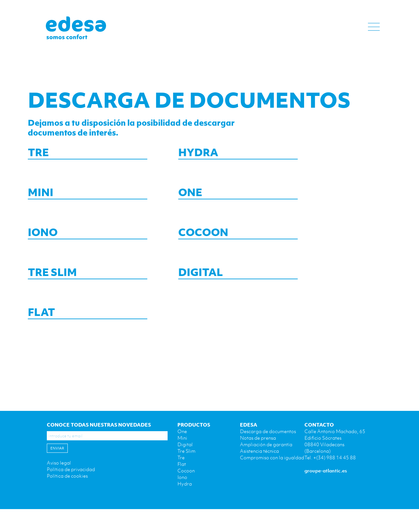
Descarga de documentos (268, 431)
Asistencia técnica (259, 451)
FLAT (41, 313)
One (182, 431)
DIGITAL (190, 273)
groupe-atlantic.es (326, 470)
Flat (182, 464)
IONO (43, 233)
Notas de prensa (258, 438)
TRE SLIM (52, 273)
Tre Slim (186, 451)
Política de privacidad (71, 469)
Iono (182, 477)
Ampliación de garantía (266, 444)
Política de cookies (67, 476)
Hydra (185, 484)
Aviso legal (59, 463)
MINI (41, 193)
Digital (185, 444)
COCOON (193, 233)
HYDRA (188, 153)
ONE (180, 193)
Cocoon (186, 470)
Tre (181, 457)
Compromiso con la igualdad (272, 457)
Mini (182, 438)
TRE (38, 153)
